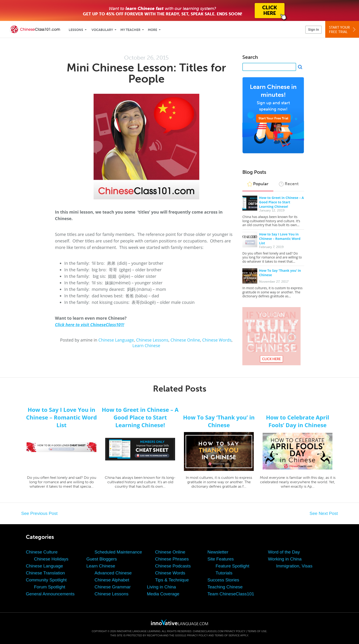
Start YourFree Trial (343, 30)
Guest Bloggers (102, 559)
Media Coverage (163, 594)
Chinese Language (116, 340)
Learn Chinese (146, 345)
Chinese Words (217, 340)
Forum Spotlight (50, 587)
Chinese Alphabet (112, 580)
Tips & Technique (172, 580)
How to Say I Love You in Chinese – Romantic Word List (280, 239)
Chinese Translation (45, 573)
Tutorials (224, 573)
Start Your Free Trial (273, 118)
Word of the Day (284, 552)
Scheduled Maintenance (118, 552)
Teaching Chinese (225, 587)
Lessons (76, 30)
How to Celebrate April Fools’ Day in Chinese (297, 421)
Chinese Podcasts (173, 566)
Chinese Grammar (113, 587)
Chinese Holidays (51, 559)
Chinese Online (185, 340)
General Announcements (50, 594)
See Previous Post (39, 513)
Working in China (285, 559)
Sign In (313, 30)
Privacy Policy (235, 631)
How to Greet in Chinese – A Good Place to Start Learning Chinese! (281, 202)
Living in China (161, 587)
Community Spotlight (46, 580)
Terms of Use (257, 631)
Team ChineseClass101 (231, 594)
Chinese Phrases (172, 559)
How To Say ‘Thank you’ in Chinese (219, 421)
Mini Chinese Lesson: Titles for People (146, 73)
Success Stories (223, 580)
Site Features (221, 559)
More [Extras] (152, 30)
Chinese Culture (42, 552)
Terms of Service (227, 635)
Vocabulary (102, 30)
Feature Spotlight (232, 566)
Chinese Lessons (152, 340)
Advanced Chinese (113, 573)
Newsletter (218, 552)
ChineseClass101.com (208, 631)
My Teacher (130, 30)
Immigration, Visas (294, 566)
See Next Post (324, 513)
